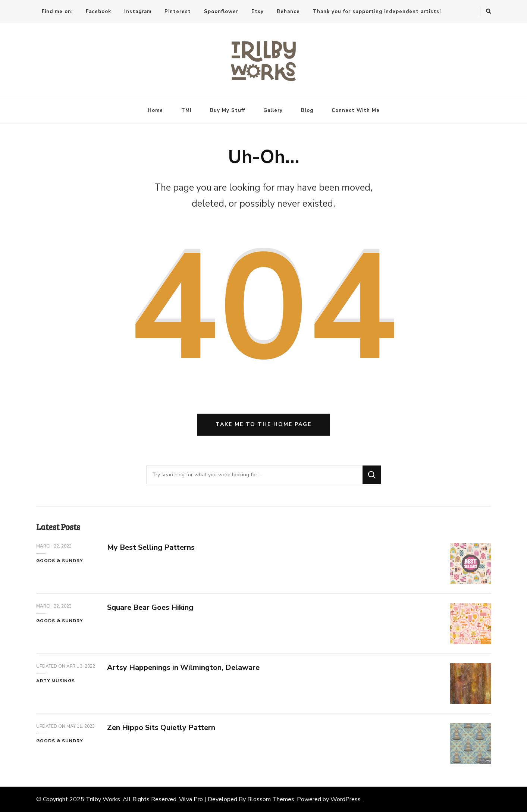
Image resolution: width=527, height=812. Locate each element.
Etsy (258, 12)
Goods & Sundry (59, 561)
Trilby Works (103, 799)
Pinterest (178, 12)
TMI (186, 110)
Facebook (98, 12)
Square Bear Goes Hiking (150, 607)
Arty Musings (56, 681)
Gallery (273, 110)
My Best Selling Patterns (151, 547)
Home (155, 110)
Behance (288, 12)
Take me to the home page (263, 424)
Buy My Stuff (228, 110)
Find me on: (57, 12)
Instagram (138, 12)
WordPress (346, 799)
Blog (307, 110)
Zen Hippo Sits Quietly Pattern (161, 728)
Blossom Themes (271, 799)
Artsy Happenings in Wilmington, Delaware (183, 667)
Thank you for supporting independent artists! (377, 12)
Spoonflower (221, 12)
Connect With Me (356, 110)
